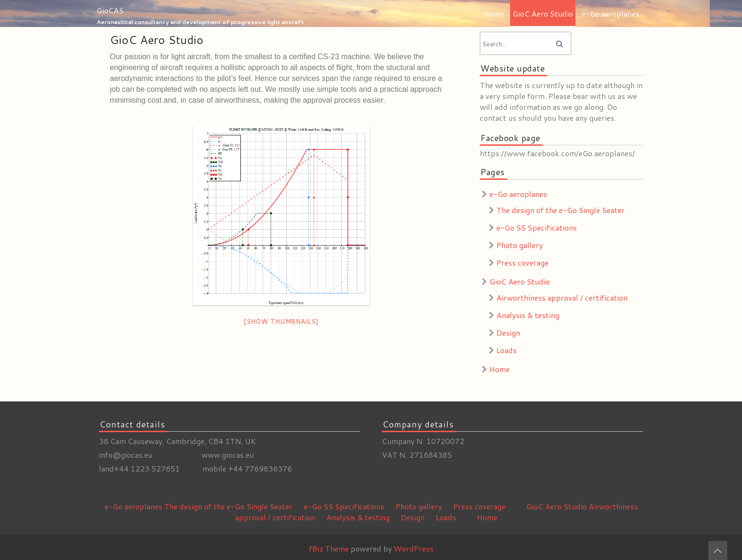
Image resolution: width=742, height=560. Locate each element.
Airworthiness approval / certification (562, 298)
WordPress (414, 548)
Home (494, 13)
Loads (507, 350)
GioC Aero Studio (543, 13)
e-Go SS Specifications (537, 227)
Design (508, 333)
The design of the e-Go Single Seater (561, 210)
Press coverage (522, 262)
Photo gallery (520, 245)
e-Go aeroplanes (610, 13)
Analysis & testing (528, 315)
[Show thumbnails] (281, 321)
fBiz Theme (329, 548)
